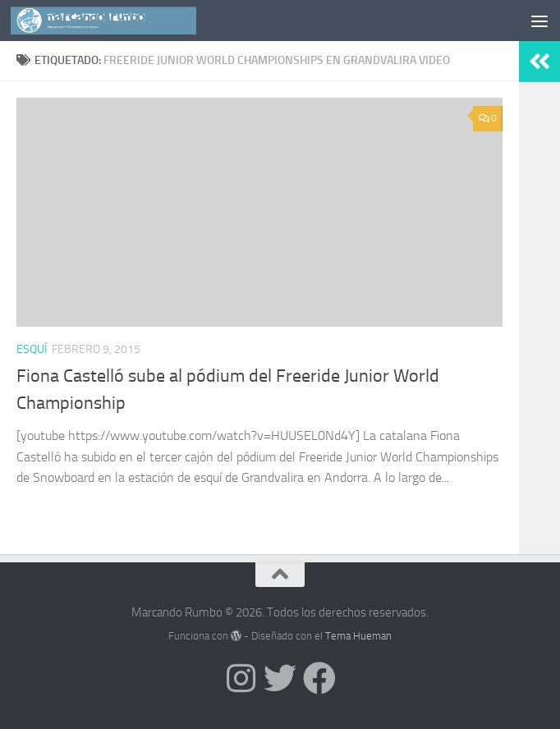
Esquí (32, 349)
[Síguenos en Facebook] (319, 678)
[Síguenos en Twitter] (280, 678)
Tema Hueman (358, 636)
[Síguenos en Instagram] (241, 678)
